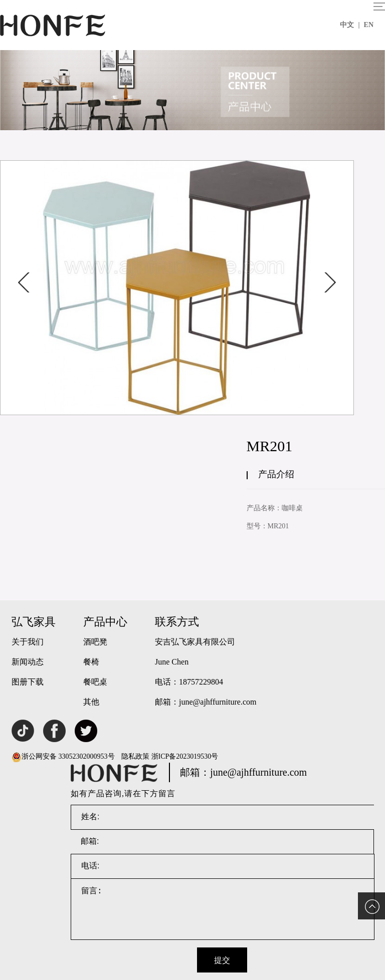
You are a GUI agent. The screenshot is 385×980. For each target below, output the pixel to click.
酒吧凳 (95, 642)
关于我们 (28, 642)
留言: (223, 909)
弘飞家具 (34, 622)
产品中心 (105, 622)
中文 (350, 25)
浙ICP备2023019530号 (185, 756)
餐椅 (91, 662)
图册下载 (28, 682)
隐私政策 (135, 756)
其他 (91, 702)
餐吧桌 (95, 682)
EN (369, 25)
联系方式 (177, 622)
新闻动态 (28, 662)
